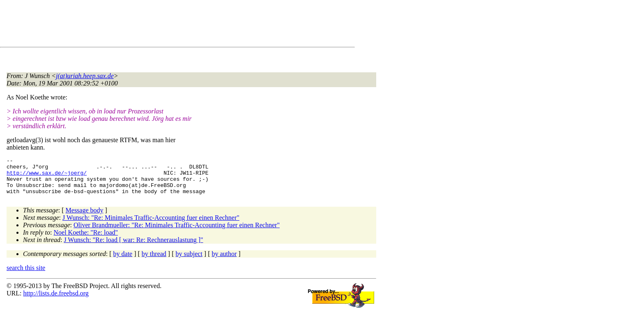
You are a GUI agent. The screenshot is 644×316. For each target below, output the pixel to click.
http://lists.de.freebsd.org (56, 301)
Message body (85, 218)
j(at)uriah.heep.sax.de (85, 76)
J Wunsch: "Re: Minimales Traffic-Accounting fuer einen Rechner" (151, 225)
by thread (154, 261)
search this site (26, 275)
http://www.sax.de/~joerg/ (47, 176)
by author (224, 261)
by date (123, 261)
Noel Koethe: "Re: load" (86, 240)
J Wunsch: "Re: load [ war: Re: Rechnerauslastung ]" (133, 247)
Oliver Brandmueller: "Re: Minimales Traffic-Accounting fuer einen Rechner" (177, 232)
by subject (189, 261)
